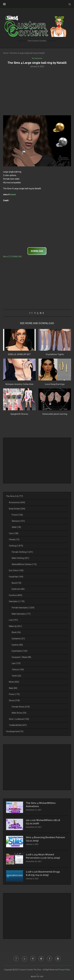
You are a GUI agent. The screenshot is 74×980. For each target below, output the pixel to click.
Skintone (18, 521)
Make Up (15, 626)
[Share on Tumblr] (43, 313)
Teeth (16, 676)
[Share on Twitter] (38, 313)
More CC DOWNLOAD (13, 257)
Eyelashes (18, 639)
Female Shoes (21, 707)
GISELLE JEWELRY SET (19, 354)
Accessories (17, 502)
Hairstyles (17, 601)
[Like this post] (32, 313)
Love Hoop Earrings (55, 384)
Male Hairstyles (21, 614)
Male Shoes (19, 713)
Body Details (17, 509)
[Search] (70, 4)
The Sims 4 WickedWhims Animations (41, 805)
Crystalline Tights (55, 354)
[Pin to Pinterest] (41, 313)
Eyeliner (17, 645)
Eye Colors (16, 570)
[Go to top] (37, 976)
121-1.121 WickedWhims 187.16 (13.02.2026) (43, 822)
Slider (16, 527)
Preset (17, 515)
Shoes (14, 700)
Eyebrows (18, 589)
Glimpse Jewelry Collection (19, 384)
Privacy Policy (64, 970)
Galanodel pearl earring (55, 414)
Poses (14, 694)
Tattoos (18, 670)
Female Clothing (22, 552)
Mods (14, 682)
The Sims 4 (15, 496)
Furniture (16, 595)
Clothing (16, 546)
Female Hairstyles (23, 608)
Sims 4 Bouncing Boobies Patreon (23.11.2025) (45, 839)
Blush (16, 632)
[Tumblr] (50, 959)
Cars (14, 533)
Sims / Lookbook (19, 719)
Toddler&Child (18, 725)
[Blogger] (58, 959)
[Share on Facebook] (35, 313)
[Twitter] (24, 959)
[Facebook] (16, 959)
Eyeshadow (20, 651)
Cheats (14, 539)
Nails (13, 688)
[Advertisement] (37, 91)
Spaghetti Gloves (19, 414)
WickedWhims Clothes (24, 564)
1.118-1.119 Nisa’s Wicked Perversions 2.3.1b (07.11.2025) (43, 856)
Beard (16, 583)
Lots (13, 620)
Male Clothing (20, 558)
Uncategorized (15, 731)
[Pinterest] (33, 959)
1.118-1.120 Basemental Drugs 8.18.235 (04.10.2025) (43, 873)
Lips (16, 663)
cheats (13, 194)
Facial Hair (16, 577)
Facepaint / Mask (21, 657)
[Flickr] (41, 959)
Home (6, 53)
